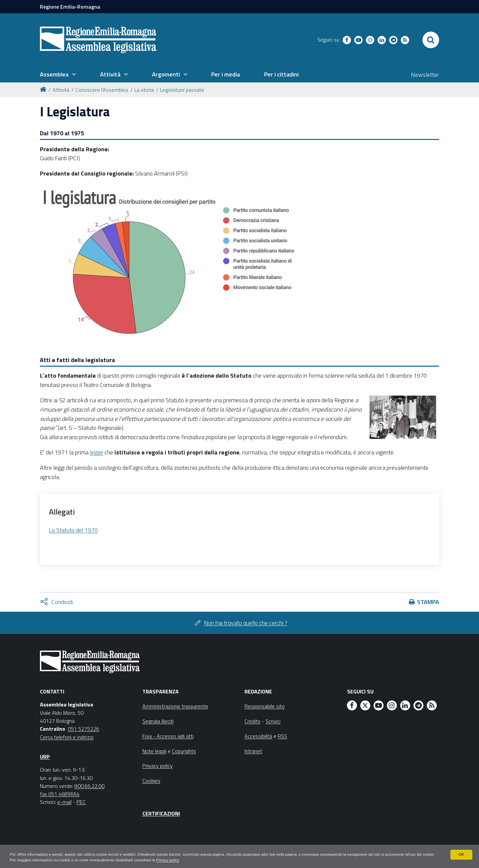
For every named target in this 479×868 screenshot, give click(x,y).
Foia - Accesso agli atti (168, 736)
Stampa (428, 602)
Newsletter (425, 75)
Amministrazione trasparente (175, 706)
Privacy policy (210, 860)
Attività (61, 90)
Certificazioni (161, 813)
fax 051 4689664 (60, 794)
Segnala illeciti (158, 721)
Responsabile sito (265, 706)
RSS (282, 736)
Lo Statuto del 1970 (73, 530)
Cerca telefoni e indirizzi (67, 737)
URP (45, 757)
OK (461, 854)
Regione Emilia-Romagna (70, 7)
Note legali (154, 751)
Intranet (253, 751)
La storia (144, 90)
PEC (81, 802)
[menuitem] (58, 74)
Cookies (151, 781)
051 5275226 (83, 729)
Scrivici (273, 721)
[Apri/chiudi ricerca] (431, 40)
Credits (252, 721)
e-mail (64, 802)
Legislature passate (182, 90)
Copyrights (184, 751)
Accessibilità (258, 736)
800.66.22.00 (89, 786)
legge (96, 452)
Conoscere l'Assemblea (102, 90)
